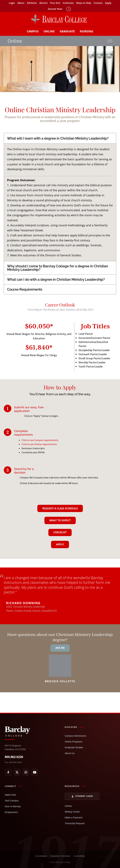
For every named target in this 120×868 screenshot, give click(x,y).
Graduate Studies (74, 747)
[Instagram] (26, 772)
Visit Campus (12, 800)
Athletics (32, 3)
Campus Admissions (75, 736)
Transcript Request (75, 823)
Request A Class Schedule (60, 508)
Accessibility (79, 856)
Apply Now (10, 795)
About (21, 3)
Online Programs (74, 742)
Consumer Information (60, 856)
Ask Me (60, 648)
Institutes (68, 3)
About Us (70, 753)
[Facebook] (8, 772)
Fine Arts (55, 3)
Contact (98, 3)
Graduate (67, 31)
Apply (108, 3)
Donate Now (55, 9)
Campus (33, 31)
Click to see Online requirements (39, 444)
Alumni (43, 3)
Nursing (87, 31)
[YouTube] (35, 772)
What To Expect (60, 520)
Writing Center (72, 812)
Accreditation (41, 856)
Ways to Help (84, 3)
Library (68, 806)
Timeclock (69, 9)
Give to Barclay (13, 806)
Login (12, 3)
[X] (17, 772)
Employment (11, 812)
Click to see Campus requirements (40, 440)
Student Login (82, 796)
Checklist (60, 532)
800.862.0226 (14, 757)
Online (49, 31)
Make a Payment (74, 817)
